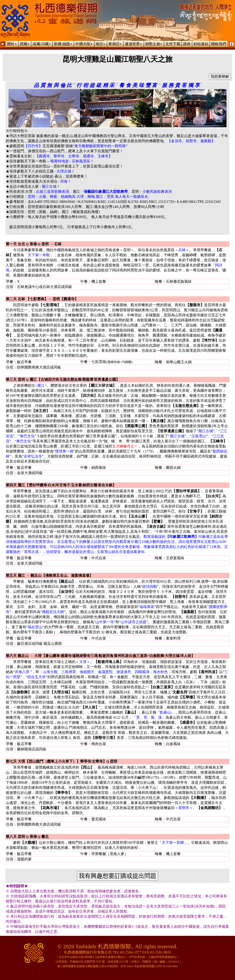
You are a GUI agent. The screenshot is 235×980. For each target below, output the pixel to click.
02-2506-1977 (131, 952)
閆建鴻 (147, 962)
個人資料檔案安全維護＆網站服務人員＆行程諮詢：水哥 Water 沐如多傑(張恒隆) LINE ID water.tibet (117, 966)
